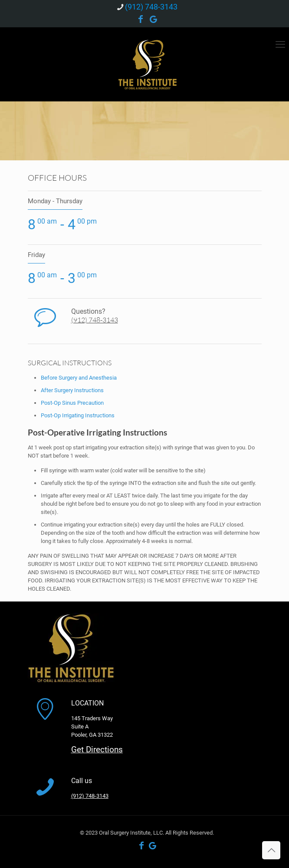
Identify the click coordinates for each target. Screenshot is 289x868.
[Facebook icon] (141, 20)
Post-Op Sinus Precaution (72, 403)
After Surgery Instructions (72, 390)
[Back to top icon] (271, 850)
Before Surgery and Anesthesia (79, 378)
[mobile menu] (280, 45)
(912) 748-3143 (95, 320)
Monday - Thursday (55, 201)
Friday (36, 255)
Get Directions (97, 749)
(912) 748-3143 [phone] (151, 7)
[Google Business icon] (154, 20)
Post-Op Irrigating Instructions (78, 415)
